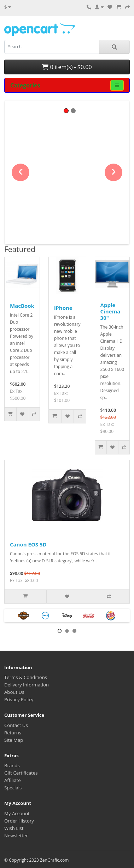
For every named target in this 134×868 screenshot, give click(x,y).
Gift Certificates (21, 773)
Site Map (14, 740)
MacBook (22, 306)
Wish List (14, 828)
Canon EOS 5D (28, 544)
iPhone (63, 308)
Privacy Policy (19, 699)
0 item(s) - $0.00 (67, 67)
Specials (13, 788)
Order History (19, 821)
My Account (17, 813)
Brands (12, 765)
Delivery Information (27, 685)
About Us (14, 692)
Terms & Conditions (26, 677)
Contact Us (16, 725)
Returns (13, 733)
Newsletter (16, 836)
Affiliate (13, 780)
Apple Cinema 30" (110, 311)
